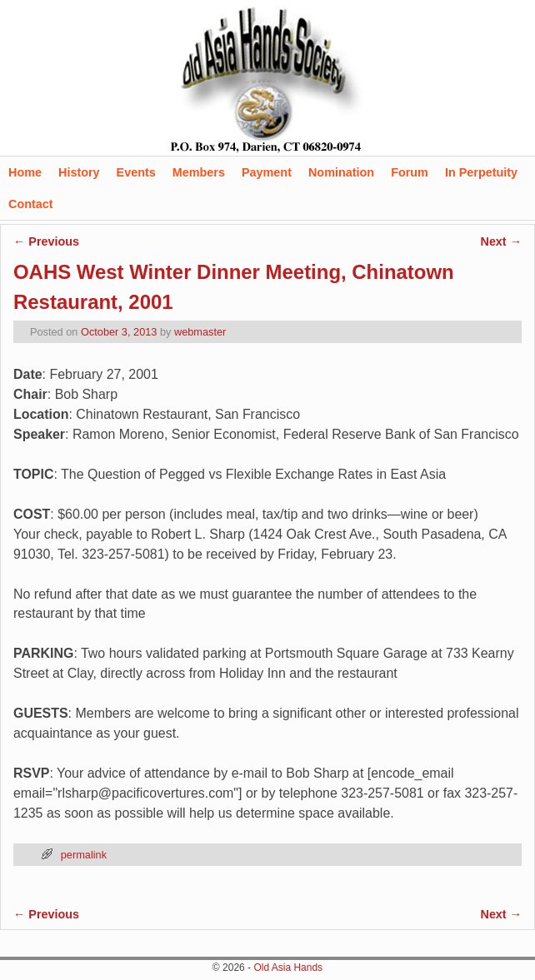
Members (199, 172)
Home (25, 172)
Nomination (341, 172)
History (79, 172)
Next (501, 241)
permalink (84, 855)
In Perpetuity (481, 172)
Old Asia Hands (288, 968)
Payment (267, 172)
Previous (46, 241)
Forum (410, 172)
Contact (31, 204)
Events (136, 172)
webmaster (200, 332)
